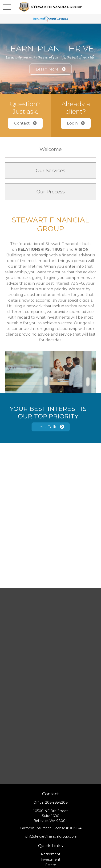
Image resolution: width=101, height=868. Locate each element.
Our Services (50, 171)
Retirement (51, 854)
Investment (50, 860)
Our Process (51, 192)
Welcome (51, 149)
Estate (51, 865)
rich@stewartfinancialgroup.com (50, 836)
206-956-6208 (57, 802)
